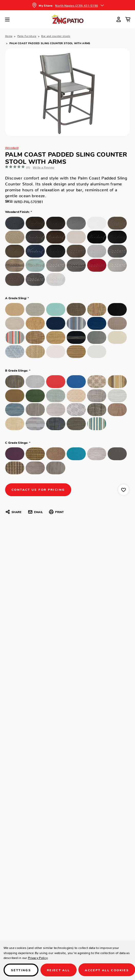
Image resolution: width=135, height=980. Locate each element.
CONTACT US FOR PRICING (38, 489)
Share (13, 512)
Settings (21, 970)
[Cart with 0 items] (128, 19)
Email (35, 512)
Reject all (59, 970)
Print (56, 512)
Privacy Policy (38, 957)
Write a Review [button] (44, 167)
